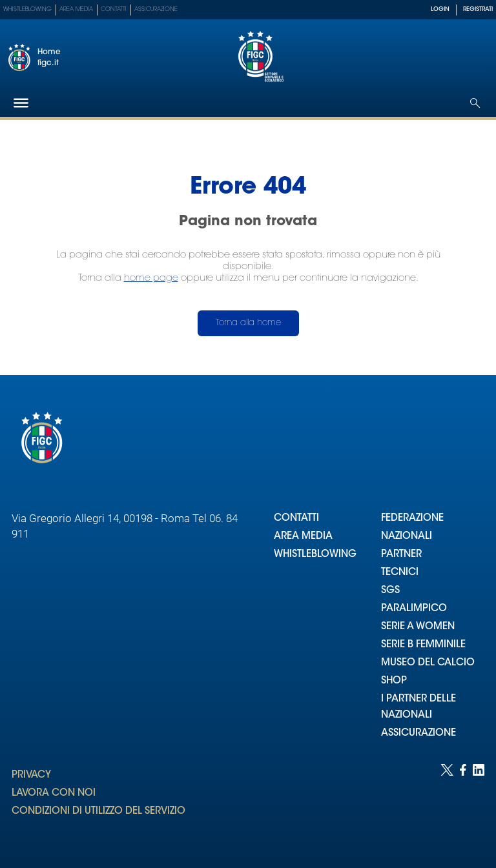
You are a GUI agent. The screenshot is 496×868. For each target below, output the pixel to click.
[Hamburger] (21, 103)
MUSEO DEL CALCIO (428, 663)
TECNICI (400, 573)
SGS (390, 591)
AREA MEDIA (303, 537)
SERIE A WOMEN (418, 627)
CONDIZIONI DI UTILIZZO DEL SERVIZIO (98, 812)
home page (151, 278)
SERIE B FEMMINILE (423, 645)
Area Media (76, 9)
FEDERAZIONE (412, 519)
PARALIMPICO (414, 609)
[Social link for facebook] (463, 803)
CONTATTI (296, 519)
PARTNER (401, 555)
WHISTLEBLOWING (315, 555)
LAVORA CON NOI (54, 793)
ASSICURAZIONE (418, 733)
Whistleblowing (27, 9)
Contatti (114, 9)
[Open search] (475, 103)
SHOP (394, 681)
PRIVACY (31, 775)
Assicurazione (156, 9)
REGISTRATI (478, 9)
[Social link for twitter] (447, 803)
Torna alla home (248, 323)
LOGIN (440, 9)
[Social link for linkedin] (479, 803)
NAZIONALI (407, 537)
